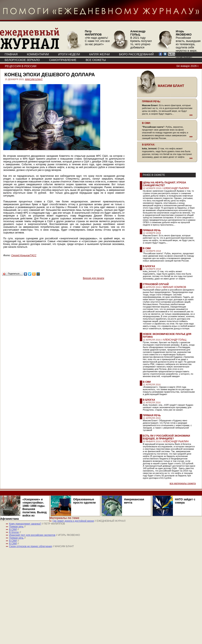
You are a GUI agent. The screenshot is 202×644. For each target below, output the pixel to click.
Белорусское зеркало (22, 60)
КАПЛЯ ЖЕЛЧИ (99, 54)
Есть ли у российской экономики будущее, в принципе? (166, 437)
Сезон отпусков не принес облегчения (31, 546)
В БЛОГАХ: (149, 145)
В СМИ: (146, 123)
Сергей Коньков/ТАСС (24, 255)
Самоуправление (63, 60)
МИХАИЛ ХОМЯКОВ (175, 287)
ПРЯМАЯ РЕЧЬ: (151, 101)
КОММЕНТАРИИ (38, 54)
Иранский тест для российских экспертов (32, 535)
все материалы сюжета (183, 483)
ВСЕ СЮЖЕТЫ (96, 60)
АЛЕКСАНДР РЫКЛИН (176, 188)
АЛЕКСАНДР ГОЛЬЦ (175, 340)
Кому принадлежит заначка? (25, 524)
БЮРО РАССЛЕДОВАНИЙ (136, 54)
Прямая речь (152, 230)
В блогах (149, 266)
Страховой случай (156, 284)
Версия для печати (93, 278)
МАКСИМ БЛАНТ (34, 79)
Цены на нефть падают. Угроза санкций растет (164, 184)
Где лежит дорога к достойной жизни (73, 521)
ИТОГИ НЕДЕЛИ (69, 54)
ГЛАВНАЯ (11, 54)
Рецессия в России (21, 66)
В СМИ (147, 248)
